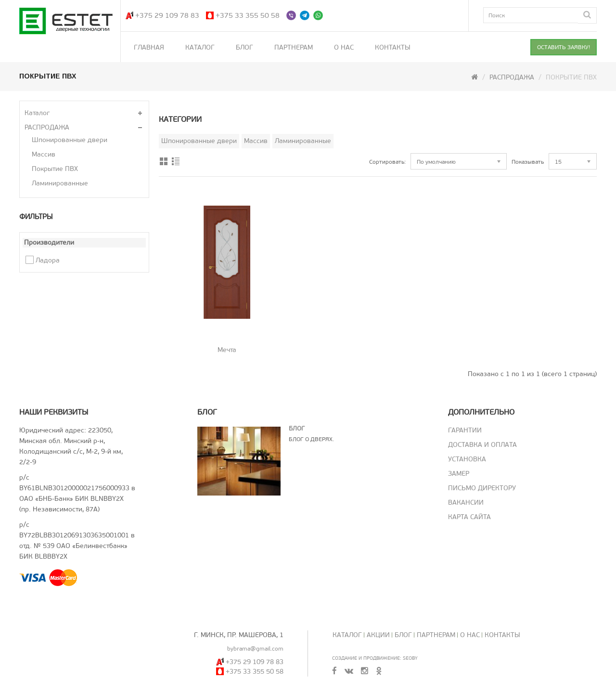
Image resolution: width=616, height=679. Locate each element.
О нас (344, 47)
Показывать (528, 162)
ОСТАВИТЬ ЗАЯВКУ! (564, 47)
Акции (378, 635)
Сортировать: (387, 162)
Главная (149, 47)
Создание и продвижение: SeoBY (375, 658)
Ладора (48, 260)
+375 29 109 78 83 (167, 15)
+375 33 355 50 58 (248, 15)
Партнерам (294, 47)
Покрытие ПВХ (55, 169)
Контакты (393, 47)
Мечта (227, 350)
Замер (459, 474)
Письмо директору (482, 488)
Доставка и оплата (482, 445)
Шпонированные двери (70, 140)
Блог (244, 47)
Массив (44, 154)
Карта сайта (469, 517)
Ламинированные (60, 183)
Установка (467, 459)
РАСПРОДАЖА (512, 77)
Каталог (200, 47)
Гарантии (465, 430)
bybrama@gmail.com (255, 649)
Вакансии (466, 503)
